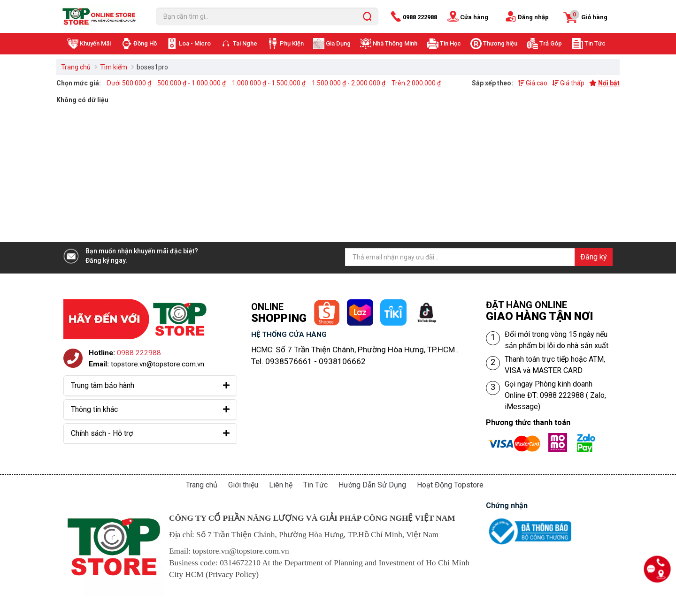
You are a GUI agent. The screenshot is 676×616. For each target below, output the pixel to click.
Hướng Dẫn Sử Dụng (372, 485)
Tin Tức (595, 43)
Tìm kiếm (114, 67)
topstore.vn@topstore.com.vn (157, 364)
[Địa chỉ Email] (479, 257)
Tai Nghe (245, 43)
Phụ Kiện (292, 43)
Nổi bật (604, 83)
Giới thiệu (243, 485)
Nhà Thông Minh (395, 43)
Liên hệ (281, 485)
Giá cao (533, 83)
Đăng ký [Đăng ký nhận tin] (594, 257)
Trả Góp (551, 43)
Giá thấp (568, 83)
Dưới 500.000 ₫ (129, 83)
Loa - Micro (195, 43)
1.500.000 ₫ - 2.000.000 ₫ (349, 83)
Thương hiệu (500, 43)
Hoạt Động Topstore (450, 485)
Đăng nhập (533, 17)
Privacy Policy (232, 574)
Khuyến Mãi (95, 43)
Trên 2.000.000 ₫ (416, 83)
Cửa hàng (474, 17)
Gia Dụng (338, 43)
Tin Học (450, 43)
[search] (367, 16)
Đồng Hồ (145, 43)
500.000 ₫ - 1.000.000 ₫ (192, 83)
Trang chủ (76, 67)
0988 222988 (420, 17)
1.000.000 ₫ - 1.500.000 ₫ (269, 83)
